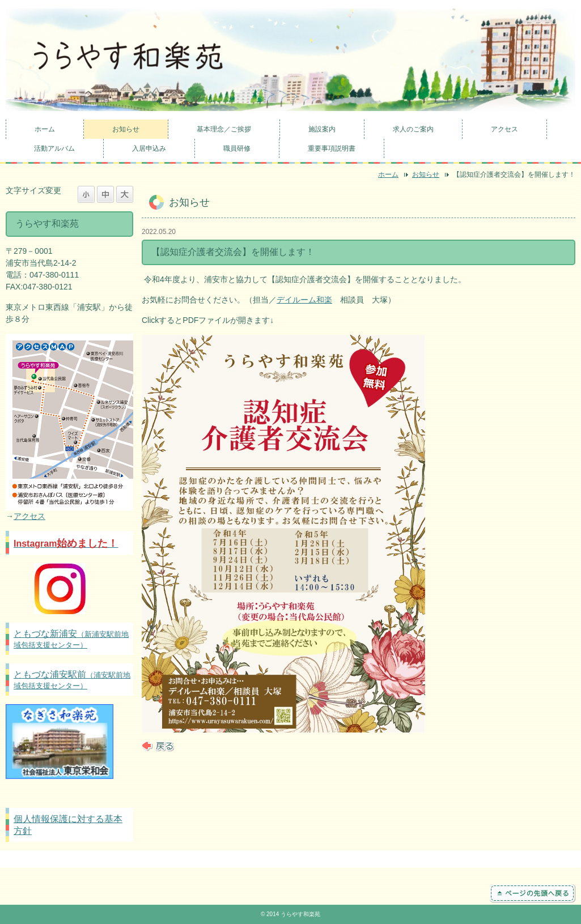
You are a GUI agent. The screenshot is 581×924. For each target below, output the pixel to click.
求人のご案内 (413, 129)
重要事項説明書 (332, 148)
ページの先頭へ (533, 893)
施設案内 (322, 129)
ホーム (45, 129)
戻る (158, 746)
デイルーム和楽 (304, 300)
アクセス (504, 129)
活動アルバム (54, 148)
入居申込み (149, 148)
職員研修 (237, 148)
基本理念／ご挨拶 (224, 129)
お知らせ (126, 129)
